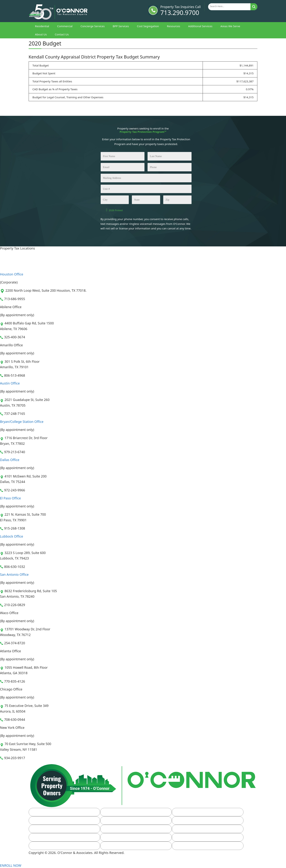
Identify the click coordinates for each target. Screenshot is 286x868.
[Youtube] (40, 861)
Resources (173, 26)
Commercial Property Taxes (128, 812)
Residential (42, 26)
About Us (41, 34)
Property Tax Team (193, 837)
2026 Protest (116, 210)
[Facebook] (31, 861)
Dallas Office (10, 460)
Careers (43, 846)
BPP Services (121, 26)
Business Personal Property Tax (202, 812)
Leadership (117, 837)
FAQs (41, 829)
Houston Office (12, 274)
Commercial (65, 26)
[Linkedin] (35, 861)
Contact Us (62, 34)
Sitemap (115, 846)
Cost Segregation (148, 26)
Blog (112, 829)
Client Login (189, 829)
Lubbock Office (11, 536)
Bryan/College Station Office (22, 422)
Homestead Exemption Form (200, 821)
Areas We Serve (230, 26)
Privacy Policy (190, 846)
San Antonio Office (14, 574)
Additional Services (200, 26)
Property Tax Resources (125, 821)
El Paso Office (10, 498)
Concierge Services (93, 26)
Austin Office (10, 383)
